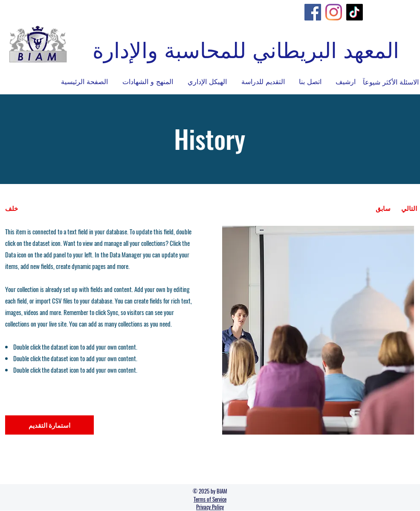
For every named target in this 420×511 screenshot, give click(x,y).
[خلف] (37, 208)
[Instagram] (334, 12)
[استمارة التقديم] (49, 425)
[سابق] (383, 208)
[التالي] (409, 208)
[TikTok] (355, 12)
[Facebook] (313, 12)
